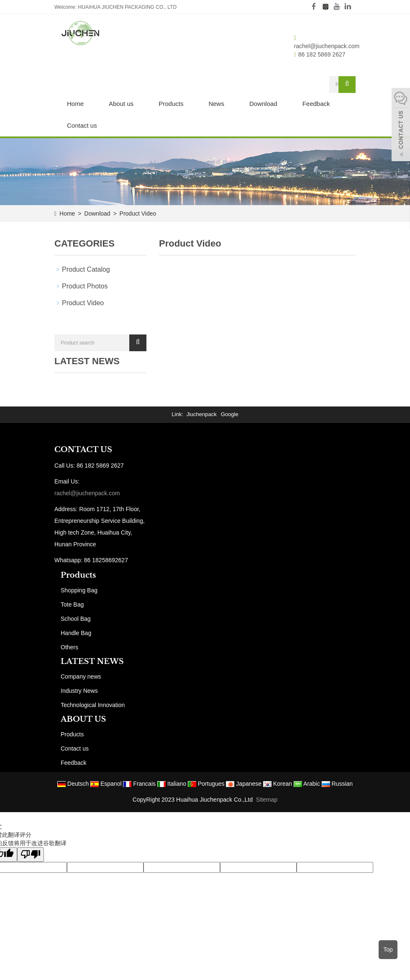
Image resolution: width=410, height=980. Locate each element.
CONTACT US (83, 450)
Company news (81, 676)
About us (121, 104)
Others (69, 647)
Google (230, 414)
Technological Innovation (93, 705)
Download (263, 104)
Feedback (316, 104)
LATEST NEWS (92, 661)
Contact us (82, 125)
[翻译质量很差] (31, 855)
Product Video (137, 213)
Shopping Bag (79, 590)
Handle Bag (76, 633)
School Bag (76, 619)
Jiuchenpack (201, 414)
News (216, 104)
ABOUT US (83, 719)
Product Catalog (86, 269)
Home (75, 104)
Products (171, 104)
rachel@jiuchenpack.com (327, 46)
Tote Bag (72, 604)
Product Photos (85, 286)
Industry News (79, 691)
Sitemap (267, 800)
